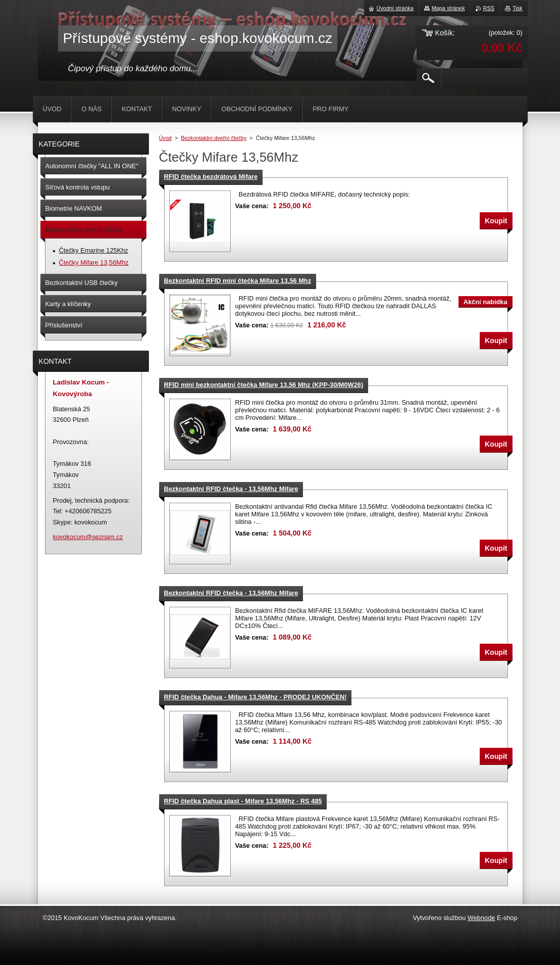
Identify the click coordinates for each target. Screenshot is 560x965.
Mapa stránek (448, 8)
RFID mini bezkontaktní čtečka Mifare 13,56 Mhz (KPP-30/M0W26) (264, 385)
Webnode (481, 918)
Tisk (518, 8)
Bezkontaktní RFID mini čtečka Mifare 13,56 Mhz (238, 281)
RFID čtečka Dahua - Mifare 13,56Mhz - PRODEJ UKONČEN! (256, 697)
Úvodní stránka (395, 8)
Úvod (165, 138)
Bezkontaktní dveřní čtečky (214, 138)
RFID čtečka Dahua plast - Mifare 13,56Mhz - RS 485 (243, 801)
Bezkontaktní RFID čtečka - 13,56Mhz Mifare (231, 489)
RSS (489, 8)
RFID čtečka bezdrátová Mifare (211, 177)
